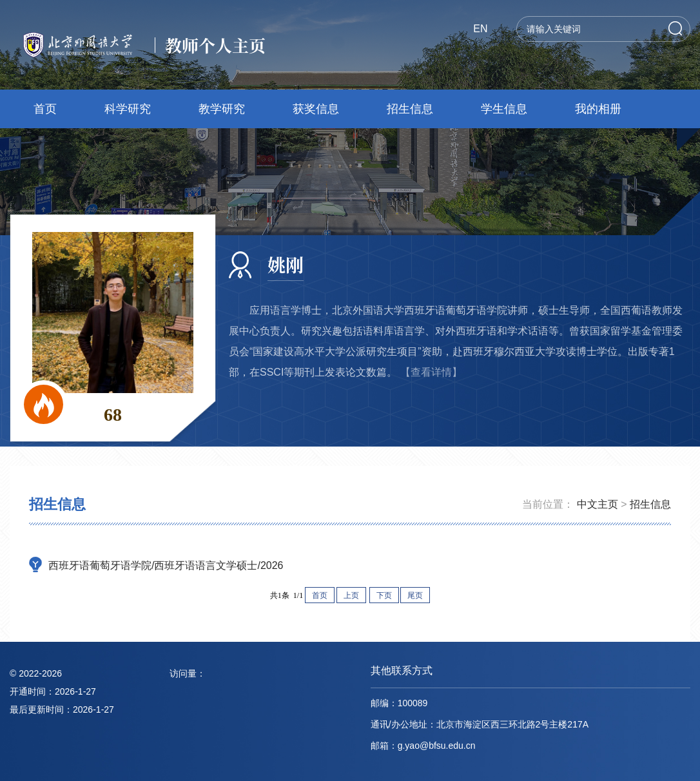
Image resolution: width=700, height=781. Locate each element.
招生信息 (410, 109)
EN (480, 29)
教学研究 (222, 109)
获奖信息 (316, 109)
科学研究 (128, 109)
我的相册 (598, 109)
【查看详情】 (431, 372)
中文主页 (598, 504)
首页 (45, 109)
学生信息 (504, 109)
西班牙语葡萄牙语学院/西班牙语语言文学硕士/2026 (166, 565)
